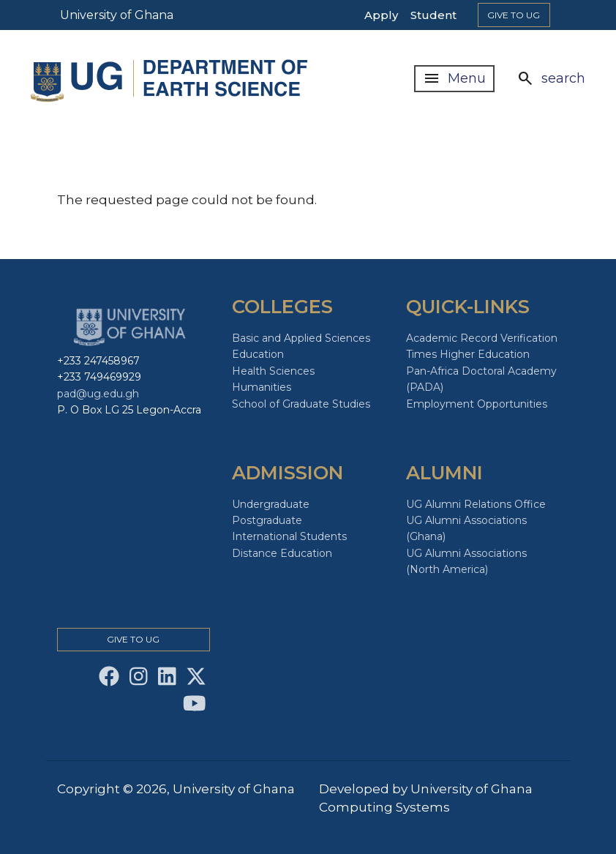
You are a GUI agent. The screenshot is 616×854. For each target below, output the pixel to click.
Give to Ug (514, 15)
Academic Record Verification (482, 338)
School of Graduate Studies (301, 404)
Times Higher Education (468, 354)
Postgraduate (267, 520)
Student (433, 15)
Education (258, 354)
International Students (289, 536)
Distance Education (282, 553)
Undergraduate (271, 504)
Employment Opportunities (477, 404)
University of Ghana (117, 15)
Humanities (262, 387)
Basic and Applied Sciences (301, 338)
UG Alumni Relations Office (476, 504)
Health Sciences (273, 371)
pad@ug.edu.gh (98, 394)
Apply (381, 15)
